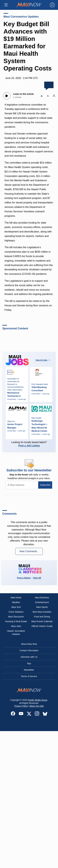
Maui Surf (16, 607)
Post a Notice (24, 578)
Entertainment (42, 602)
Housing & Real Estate (16, 621)
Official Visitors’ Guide (42, 626)
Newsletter (29, 670)
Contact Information (29, 650)
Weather (16, 602)
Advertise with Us (29, 657)
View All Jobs (43, 360)
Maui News (16, 598)
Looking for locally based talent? (29, 444)
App (29, 663)
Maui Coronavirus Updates (21, 17)
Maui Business (42, 598)
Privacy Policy (21, 706)
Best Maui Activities (42, 612)
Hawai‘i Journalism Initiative (16, 633)
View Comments (29, 551)
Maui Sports (42, 607)
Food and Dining (42, 617)
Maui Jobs (16, 626)
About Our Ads (37, 706)
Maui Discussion (16, 617)
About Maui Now (29, 644)
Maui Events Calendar (42, 621)
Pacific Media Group (37, 700)
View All (37, 578)
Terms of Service (29, 676)
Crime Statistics (16, 612)
